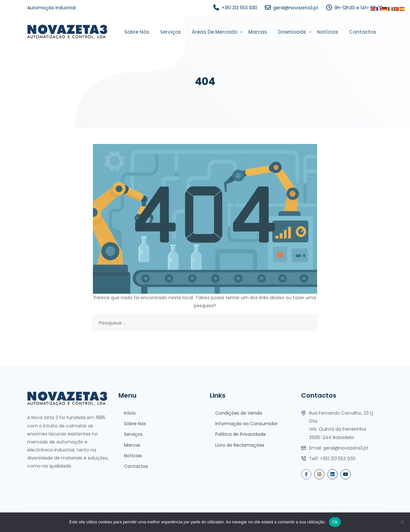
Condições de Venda (239, 413)
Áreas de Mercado (215, 32)
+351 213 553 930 (239, 8)
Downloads (292, 32)
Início (130, 413)
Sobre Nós (137, 32)
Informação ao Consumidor (246, 424)
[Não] (402, 522)
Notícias (328, 32)
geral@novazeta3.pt (296, 8)
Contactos (363, 32)
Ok (335, 522)
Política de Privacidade (241, 434)
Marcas (258, 32)
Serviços (171, 32)
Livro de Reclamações (240, 445)
